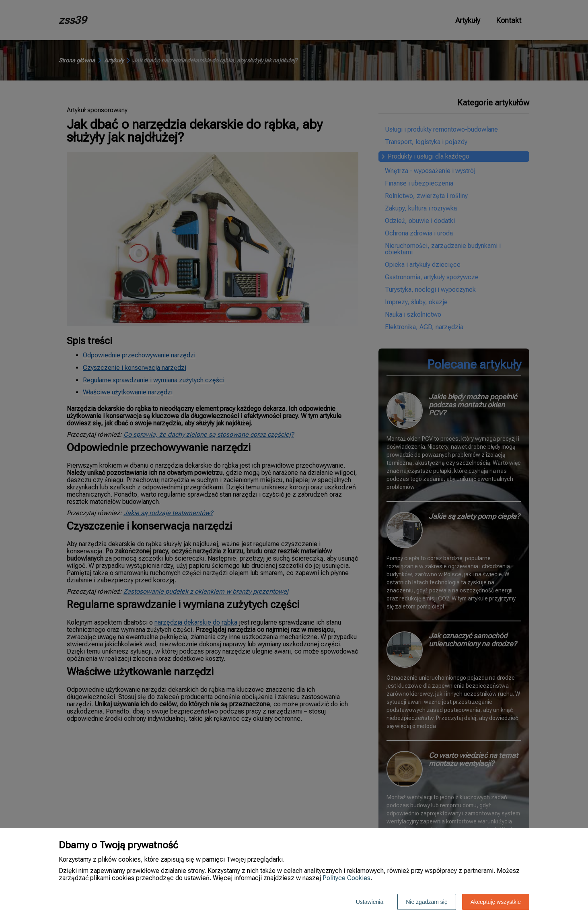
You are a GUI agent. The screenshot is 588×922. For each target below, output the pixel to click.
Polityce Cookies (346, 878)
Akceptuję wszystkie (496, 902)
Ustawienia (370, 902)
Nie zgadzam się (427, 902)
